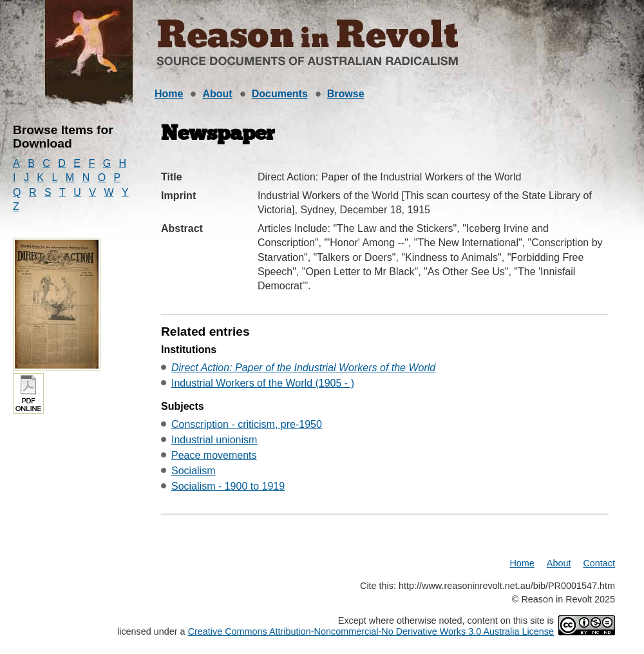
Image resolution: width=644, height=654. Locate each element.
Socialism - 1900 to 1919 (228, 486)
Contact (599, 563)
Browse (346, 94)
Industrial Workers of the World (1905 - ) (263, 383)
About (217, 94)
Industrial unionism (214, 440)
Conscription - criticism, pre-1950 (247, 424)
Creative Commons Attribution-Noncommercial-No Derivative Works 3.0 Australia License (371, 631)
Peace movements (214, 455)
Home (169, 94)
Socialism (193, 471)
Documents (280, 94)
